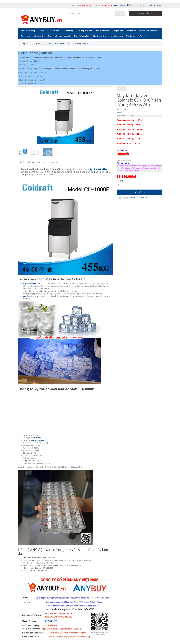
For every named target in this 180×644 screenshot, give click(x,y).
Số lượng (120, 181)
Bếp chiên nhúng (116, 36)
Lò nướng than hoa (84, 31)
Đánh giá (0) (53, 162)
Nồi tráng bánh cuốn (63, 36)
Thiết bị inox (43, 31)
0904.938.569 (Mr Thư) (129, 125)
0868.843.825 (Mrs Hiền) (130, 120)
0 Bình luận (133, 198)
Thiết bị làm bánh (102, 31)
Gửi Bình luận (142, 198)
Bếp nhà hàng (68, 31)
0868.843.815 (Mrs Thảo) (130, 134)
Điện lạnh (55, 31)
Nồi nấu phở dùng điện (42, 36)
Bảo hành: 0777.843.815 (129, 143)
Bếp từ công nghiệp (82, 36)
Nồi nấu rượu (131, 36)
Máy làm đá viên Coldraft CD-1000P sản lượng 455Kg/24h (69, 44)
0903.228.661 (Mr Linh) (129, 139)
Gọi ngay (108, 5)
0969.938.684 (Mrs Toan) (130, 129)
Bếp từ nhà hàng (100, 36)
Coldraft (120, 113)
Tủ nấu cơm (26, 36)
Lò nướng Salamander (148, 31)
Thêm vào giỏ (139, 192)
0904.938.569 (86, 5)
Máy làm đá (131, 31)
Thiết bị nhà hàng (28, 31)
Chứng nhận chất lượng (36, 162)
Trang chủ (24, 44)
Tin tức (143, 36)
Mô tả (22, 162)
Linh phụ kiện (118, 31)
